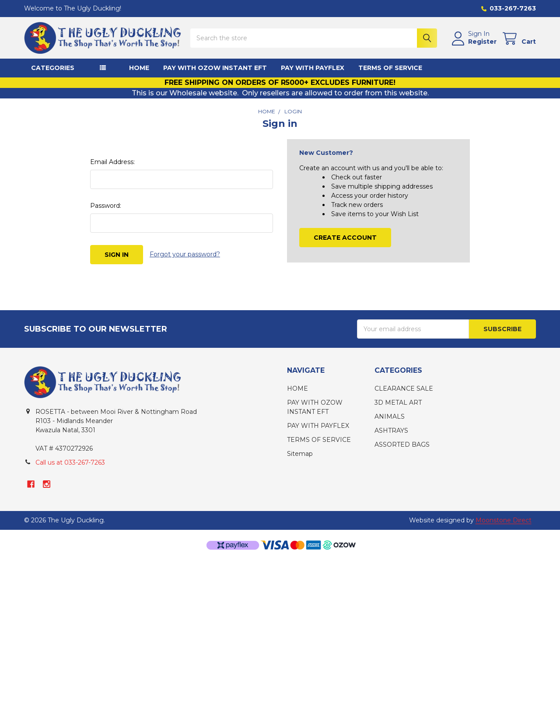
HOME (139, 68)
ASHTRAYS (391, 430)
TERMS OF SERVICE (390, 68)
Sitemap (300, 454)
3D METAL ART (398, 402)
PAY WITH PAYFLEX (313, 68)
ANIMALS (390, 416)
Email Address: (112, 162)
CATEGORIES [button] (53, 68)
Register (482, 42)
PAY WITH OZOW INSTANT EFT (215, 68)
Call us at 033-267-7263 (70, 462)
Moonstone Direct (504, 520)
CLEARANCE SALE (404, 388)
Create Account (345, 238)
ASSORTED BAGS (402, 444)
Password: (106, 206)
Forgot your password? (185, 254)
